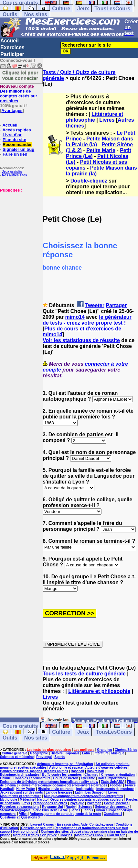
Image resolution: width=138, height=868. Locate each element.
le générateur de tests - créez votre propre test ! (87, 320)
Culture (61, 9)
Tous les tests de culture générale (84, 674)
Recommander (17, 145)
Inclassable (85, 789)
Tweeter (95, 305)
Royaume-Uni (52, 807)
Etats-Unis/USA (113, 782)
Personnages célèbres (50, 803)
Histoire (57, 753)
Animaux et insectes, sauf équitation (65, 764)
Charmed (91, 775)
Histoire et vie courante (56, 789)
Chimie (5, 778)
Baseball (77, 771)
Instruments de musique (115, 789)
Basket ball (96, 771)
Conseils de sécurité (37, 828)
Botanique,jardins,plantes (20, 775)
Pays (26, 803)
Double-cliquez (89, 181)
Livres (107, 120)
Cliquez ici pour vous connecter (20, 75)
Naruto (42, 800)
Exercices (12, 47)
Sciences (85, 807)
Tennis (88, 810)
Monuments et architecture (21, 796)
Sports (59, 757)
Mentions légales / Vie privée (35, 835)
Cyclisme (88, 778)
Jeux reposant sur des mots (21, 792)
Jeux (83, 9)
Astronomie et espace (66, 768)
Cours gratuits (20, 726)
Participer (12, 54)
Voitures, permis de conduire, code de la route (65, 814)
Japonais (72, 753)
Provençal (44, 757)
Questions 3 (31, 817)
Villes (23, 814)
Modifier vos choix (89, 835)
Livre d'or (12, 135)
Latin (86, 753)
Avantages (12, 111)
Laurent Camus (42, 824)
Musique (118, 753)
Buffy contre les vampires (62, 775)
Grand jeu (105, 750)
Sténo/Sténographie (15, 810)
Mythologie (9, 800)
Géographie (39, 753)
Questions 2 (9, 817)
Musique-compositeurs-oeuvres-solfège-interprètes (84, 796)
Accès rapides (16, 130)
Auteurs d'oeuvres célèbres (106, 768)
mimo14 (75, 317)
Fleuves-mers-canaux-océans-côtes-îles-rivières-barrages (63, 785)
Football (116, 785)
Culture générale (15, 753)
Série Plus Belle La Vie (51, 810)
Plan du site (14, 140)
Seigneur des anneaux (112, 807)
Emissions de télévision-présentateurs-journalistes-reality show (49, 782)
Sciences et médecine (17, 757)
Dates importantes (112, 778)
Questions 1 (113, 814)
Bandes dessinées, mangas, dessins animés (34, 771)
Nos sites (36, 14)
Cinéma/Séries (126, 750)
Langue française (59, 792)
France (130, 785)
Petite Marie (101, 150)
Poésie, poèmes (116, 803)
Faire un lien (15, 154)
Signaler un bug (18, 149)
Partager (116, 305)
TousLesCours (112, 9)
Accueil (10, 41)
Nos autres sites (14, 175)
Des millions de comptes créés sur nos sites (19, 94)
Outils (10, 14)
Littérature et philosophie (95, 117)
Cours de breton (66, 778)
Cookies (66, 835)
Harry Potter (26, 789)
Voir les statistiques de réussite (81, 340)
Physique (77, 803)
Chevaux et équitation (118, 775)
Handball (7, 789)
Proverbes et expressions (20, 807)
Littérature (100, 753)
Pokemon (94, 803)
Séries (75, 810)
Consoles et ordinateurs (32, 778)
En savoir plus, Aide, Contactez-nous (85, 824)
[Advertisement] (19, 225)
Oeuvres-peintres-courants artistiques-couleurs (87, 800)
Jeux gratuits (12, 172)
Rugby (71, 807)
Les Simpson (95, 792)
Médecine (27, 800)
